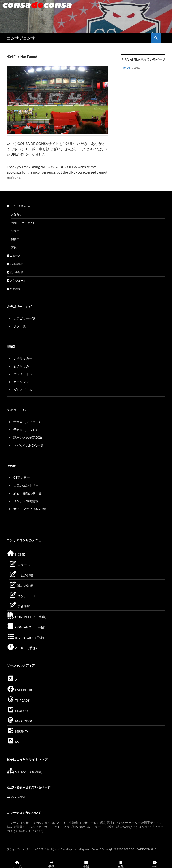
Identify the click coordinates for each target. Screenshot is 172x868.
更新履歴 (14, 289)
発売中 (15, 231)
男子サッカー (23, 358)
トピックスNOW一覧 (28, 445)
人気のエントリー (26, 485)
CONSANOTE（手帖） (27, 627)
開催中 (15, 239)
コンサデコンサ (21, 38)
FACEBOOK (19, 690)
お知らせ (17, 214)
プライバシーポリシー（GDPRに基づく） (32, 849)
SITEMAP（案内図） (25, 772)
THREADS (18, 700)
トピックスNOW (18, 206)
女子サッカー (23, 366)
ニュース (14, 256)
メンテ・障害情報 (26, 501)
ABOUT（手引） (23, 648)
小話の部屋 (15, 264)
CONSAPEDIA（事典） (27, 617)
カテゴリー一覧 (24, 318)
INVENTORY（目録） (26, 638)
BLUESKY (18, 711)
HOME (126, 68)
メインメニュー (167, 38)
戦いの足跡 (15, 272)
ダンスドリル (23, 390)
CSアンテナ (22, 477)
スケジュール (16, 281)
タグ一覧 (20, 326)
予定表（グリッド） (28, 422)
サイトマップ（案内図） (31, 509)
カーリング (21, 382)
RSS (14, 742)
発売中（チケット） (23, 223)
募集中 (15, 247)
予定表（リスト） (26, 430)
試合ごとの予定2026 (28, 437)
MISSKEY (17, 731)
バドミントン (23, 374)
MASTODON (20, 721)
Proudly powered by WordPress (79, 849)
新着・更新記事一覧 (28, 493)
